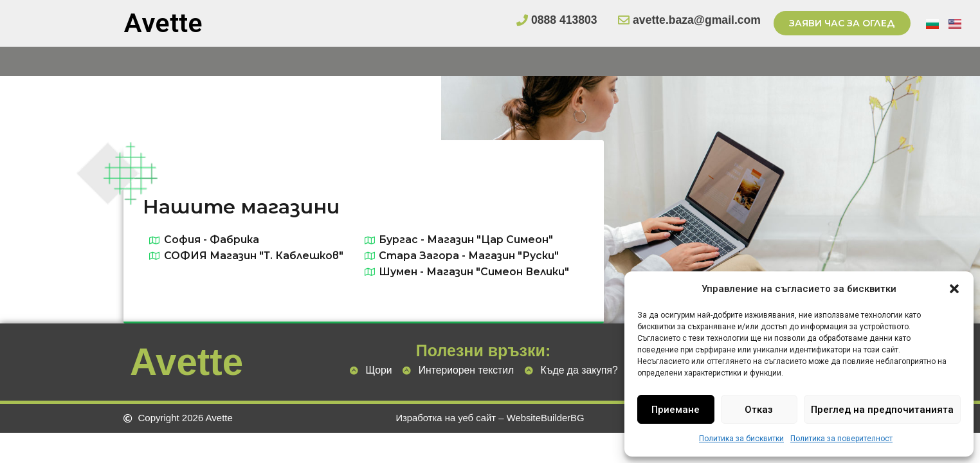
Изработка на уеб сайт (445, 418)
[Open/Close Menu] (969, 61)
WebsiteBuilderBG (546, 418)
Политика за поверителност (841, 439)
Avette (163, 23)
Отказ (759, 410)
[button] (954, 289)
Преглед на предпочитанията (882, 410)
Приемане (676, 410)
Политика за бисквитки (741, 439)
